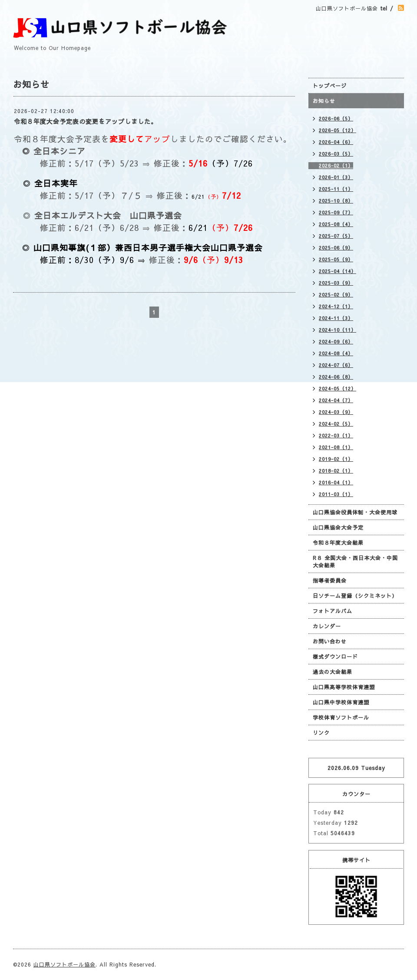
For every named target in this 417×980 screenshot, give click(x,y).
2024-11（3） (336, 318)
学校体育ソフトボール (341, 717)
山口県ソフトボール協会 (65, 964)
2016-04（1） (336, 482)
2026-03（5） (336, 154)
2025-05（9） (336, 259)
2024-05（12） (338, 388)
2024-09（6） (336, 342)
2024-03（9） (336, 412)
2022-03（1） (336, 435)
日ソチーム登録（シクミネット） (355, 596)
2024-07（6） (336, 365)
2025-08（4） (336, 224)
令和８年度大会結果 (338, 543)
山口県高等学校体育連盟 (344, 687)
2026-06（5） (336, 118)
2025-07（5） (336, 236)
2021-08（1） (336, 447)
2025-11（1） (336, 189)
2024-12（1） (336, 306)
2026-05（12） (338, 130)
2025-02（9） (336, 295)
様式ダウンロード (335, 657)
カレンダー (327, 626)
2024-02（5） (336, 424)
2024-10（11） (338, 330)
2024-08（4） (336, 353)
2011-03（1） (336, 494)
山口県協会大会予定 (338, 527)
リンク (321, 733)
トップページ (330, 86)
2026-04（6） (336, 142)
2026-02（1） (336, 165)
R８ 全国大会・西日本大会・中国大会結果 (355, 562)
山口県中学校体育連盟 (341, 702)
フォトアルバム (333, 611)
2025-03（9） (336, 283)
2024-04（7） (336, 400)
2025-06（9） (336, 248)
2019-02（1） (336, 459)
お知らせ (324, 101)
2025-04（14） (338, 271)
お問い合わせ (330, 641)
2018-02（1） (336, 471)
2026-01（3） (336, 177)
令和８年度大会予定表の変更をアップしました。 (86, 121)
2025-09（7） (336, 212)
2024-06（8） (336, 377)
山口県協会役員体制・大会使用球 (355, 512)
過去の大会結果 (333, 672)
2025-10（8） (336, 201)
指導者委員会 (330, 580)
